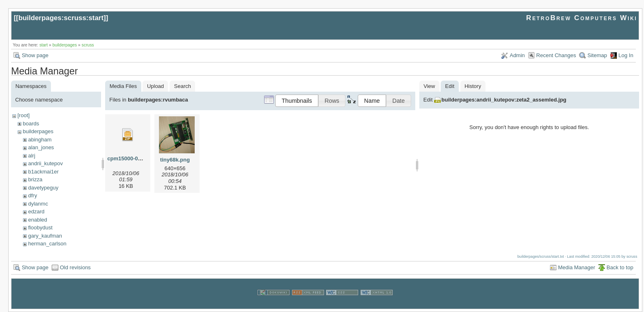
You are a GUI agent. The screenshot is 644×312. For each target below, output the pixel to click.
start (44, 45)
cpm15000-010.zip (130, 158)
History (473, 86)
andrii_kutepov (45, 163)
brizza (35, 179)
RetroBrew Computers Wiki (582, 18)
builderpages (65, 45)
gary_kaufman (45, 236)
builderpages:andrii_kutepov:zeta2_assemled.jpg (504, 100)
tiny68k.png (175, 160)
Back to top (620, 267)
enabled (37, 220)
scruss (88, 45)
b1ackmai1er (43, 172)
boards (31, 124)
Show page (35, 55)
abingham (40, 140)
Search (183, 86)
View (429, 86)
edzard (36, 211)
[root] (23, 115)
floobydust (40, 228)
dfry (32, 195)
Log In (626, 55)
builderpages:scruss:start (61, 18)
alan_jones (41, 147)
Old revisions (75, 267)
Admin (517, 55)
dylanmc (38, 204)
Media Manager (577, 267)
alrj (31, 156)
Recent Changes (556, 55)
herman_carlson (47, 244)
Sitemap (597, 55)
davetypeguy (43, 188)
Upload (155, 86)
